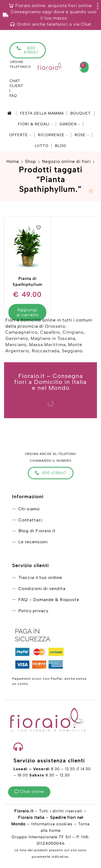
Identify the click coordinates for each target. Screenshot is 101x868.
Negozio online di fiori (66, 161)
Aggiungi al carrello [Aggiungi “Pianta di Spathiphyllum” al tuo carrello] (27, 312)
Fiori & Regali (35, 124)
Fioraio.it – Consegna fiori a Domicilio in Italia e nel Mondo (50, 382)
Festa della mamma (42, 113)
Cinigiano (73, 332)
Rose (82, 135)
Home (13, 161)
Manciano (16, 345)
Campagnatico (21, 332)
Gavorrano (17, 338)
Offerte (20, 135)
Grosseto (55, 326)
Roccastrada (46, 351)
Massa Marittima (47, 345)
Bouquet (81, 113)
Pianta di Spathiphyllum (27, 281)
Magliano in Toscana (53, 338)
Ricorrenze (53, 135)
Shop (31, 161)
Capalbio (50, 332)
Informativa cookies (52, 824)
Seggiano (72, 351)
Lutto (42, 146)
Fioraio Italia (31, 817)
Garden (70, 124)
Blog (61, 146)
